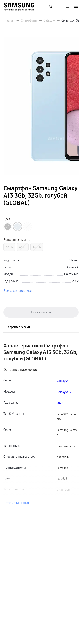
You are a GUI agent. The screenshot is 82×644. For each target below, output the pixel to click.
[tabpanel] (41, 424)
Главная (9, 20)
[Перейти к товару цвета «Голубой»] (18, 227)
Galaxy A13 (64, 392)
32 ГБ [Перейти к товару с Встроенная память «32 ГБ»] (9, 247)
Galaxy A (49, 20)
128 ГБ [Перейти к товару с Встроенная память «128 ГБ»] (37, 247)
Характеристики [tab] (19, 327)
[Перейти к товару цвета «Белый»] (27, 227)
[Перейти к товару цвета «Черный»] (8, 227)
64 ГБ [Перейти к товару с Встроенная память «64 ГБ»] (23, 247)
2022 (60, 403)
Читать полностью (16, 503)
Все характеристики (18, 291)
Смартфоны (29, 20)
